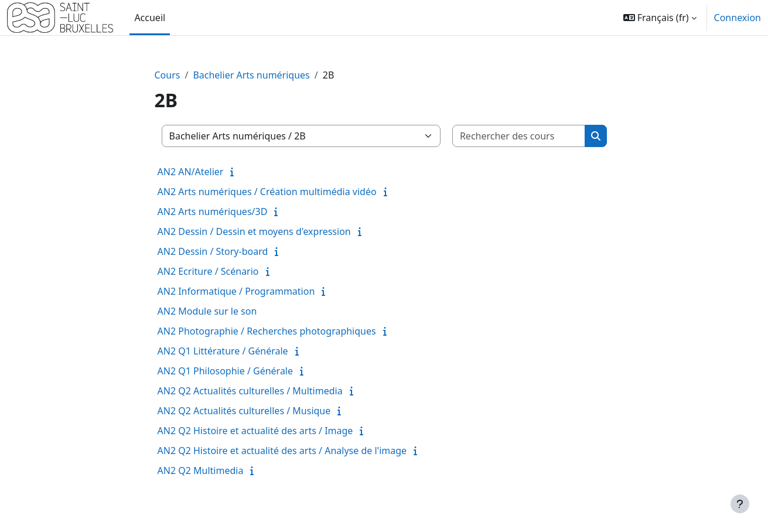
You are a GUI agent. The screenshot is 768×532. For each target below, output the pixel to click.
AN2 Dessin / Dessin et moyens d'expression (254, 231)
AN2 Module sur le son (207, 311)
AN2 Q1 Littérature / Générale (223, 351)
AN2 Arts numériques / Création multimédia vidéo (267, 192)
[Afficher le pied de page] (740, 504)
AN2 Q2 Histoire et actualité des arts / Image (255, 431)
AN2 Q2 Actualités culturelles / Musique (244, 411)
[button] (660, 18)
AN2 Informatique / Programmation (236, 291)
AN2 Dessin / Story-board (213, 251)
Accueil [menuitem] (150, 18)
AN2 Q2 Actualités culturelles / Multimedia (250, 391)
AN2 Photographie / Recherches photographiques (267, 331)
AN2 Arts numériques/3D (213, 212)
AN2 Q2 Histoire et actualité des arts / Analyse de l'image (282, 451)
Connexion (738, 18)
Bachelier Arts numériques (251, 75)
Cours (168, 75)
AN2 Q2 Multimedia (201, 470)
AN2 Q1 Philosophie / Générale (226, 371)
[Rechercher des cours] (519, 136)
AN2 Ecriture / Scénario (208, 271)
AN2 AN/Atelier (191, 172)
